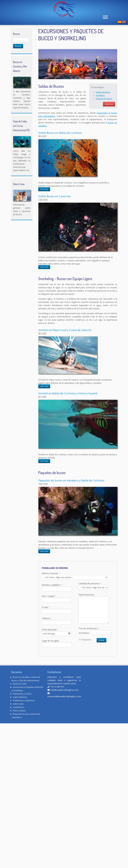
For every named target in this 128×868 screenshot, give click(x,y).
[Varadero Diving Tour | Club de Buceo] (65, 10)
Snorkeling (100, 106)
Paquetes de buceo (104, 109)
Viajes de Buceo (20, 707)
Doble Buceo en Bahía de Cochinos (60, 143)
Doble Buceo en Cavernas (54, 206)
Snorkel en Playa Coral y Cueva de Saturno (65, 340)
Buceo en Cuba (20, 694)
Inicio (13, 33)
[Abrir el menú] (105, 19)
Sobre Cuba (18, 714)
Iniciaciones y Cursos (22, 704)
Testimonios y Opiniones (24, 711)
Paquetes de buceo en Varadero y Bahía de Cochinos (71, 491)
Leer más (44, 200)
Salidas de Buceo (103, 102)
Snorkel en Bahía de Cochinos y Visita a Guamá (68, 404)
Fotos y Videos (19, 721)
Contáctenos (19, 717)
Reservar (109, 114)
